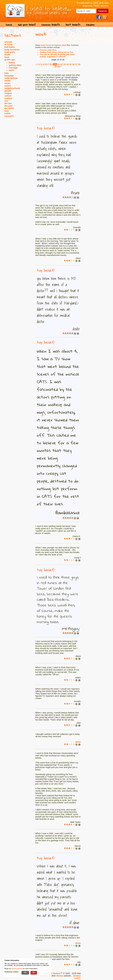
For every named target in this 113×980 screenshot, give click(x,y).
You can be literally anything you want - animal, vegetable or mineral (58, 56)
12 (62, 64)
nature (8, 86)
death (7, 55)
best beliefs (73, 25)
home (9, 25)
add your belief (27, 25)
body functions (12, 50)
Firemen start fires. (48, 50)
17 (76, 64)
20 (59, 67)
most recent (46, 45)
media (7, 81)
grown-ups (10, 60)
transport (9, 116)
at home (8, 45)
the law (8, 103)
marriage (13, 68)
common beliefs (51, 25)
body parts (10, 52)
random (90, 25)
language (9, 76)
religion (8, 93)
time (7, 111)
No (34, 972)
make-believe (11, 78)
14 (67, 64)
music (7, 83)
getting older (15, 65)
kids (7, 73)
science (8, 98)
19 (56, 67)
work (11, 70)
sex (6, 101)
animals (8, 42)
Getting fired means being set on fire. (57, 52)
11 (59, 64)
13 (64, 64)
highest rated (60, 45)
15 (70, 64)
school (8, 96)
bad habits (10, 47)
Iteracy (60, 976)
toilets (8, 113)
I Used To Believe (52, 973)
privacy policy (77, 977)
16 (73, 64)
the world (9, 108)
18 (79, 64)
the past (8, 106)
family (12, 63)
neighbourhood (12, 88)
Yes (25, 972)
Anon (78, 742)
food (7, 57)
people (8, 91)
